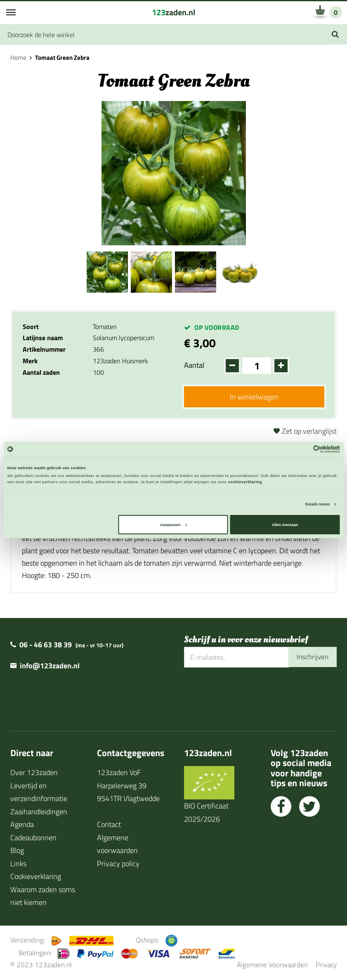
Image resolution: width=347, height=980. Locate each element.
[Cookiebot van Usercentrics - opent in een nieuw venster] (304, 449)
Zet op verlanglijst (309, 431)
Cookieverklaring (36, 877)
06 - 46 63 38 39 (46, 645)
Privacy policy (118, 864)
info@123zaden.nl (50, 666)
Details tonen (318, 504)
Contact (109, 825)
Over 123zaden (34, 773)
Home (18, 58)
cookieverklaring (245, 482)
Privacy (326, 965)
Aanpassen (173, 525)
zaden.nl (173, 12)
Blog (17, 851)
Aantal (194, 365)
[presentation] (247, 695)
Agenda (22, 825)
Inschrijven (312, 658)
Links (18, 864)
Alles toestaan (285, 525)
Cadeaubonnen (33, 838)
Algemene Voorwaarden (272, 965)
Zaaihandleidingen (39, 812)
